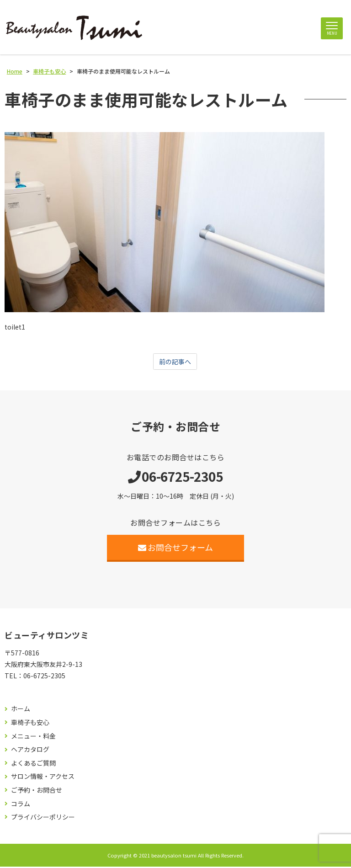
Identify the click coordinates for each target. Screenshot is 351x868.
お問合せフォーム (176, 548)
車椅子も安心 (30, 724)
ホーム (21, 710)
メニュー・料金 (33, 737)
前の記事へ (175, 362)
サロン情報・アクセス (43, 778)
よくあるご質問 (33, 764)
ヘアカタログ (30, 751)
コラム (21, 805)
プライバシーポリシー (43, 818)
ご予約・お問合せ (37, 791)
